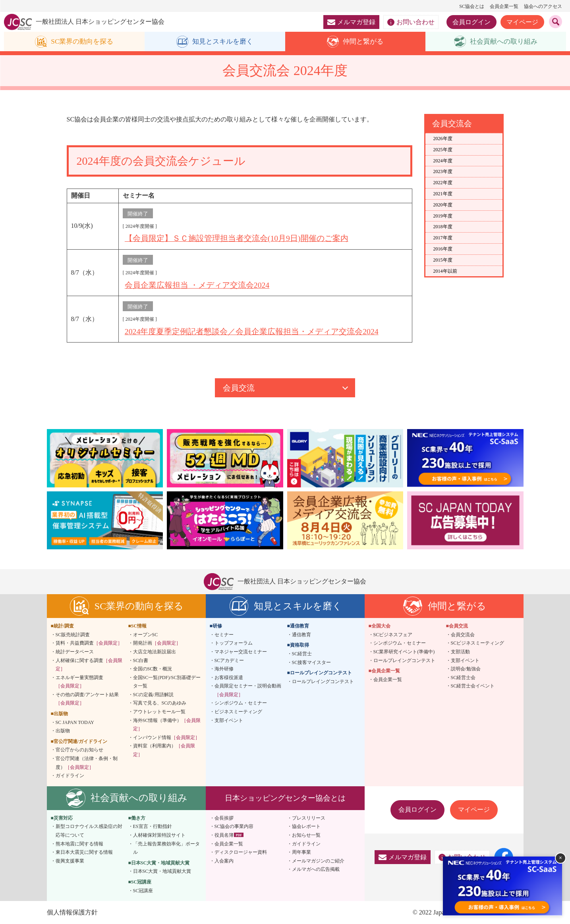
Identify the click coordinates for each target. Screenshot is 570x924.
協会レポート (306, 826)
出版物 (63, 730)
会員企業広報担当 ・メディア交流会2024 (197, 285)
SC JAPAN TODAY (75, 722)
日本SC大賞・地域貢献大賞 (162, 871)
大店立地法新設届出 (155, 651)
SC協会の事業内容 (234, 826)
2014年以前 (445, 271)
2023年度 (443, 172)
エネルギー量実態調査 (79, 681)
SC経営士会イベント (473, 685)
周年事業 (301, 852)
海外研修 (224, 668)
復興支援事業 (70, 860)
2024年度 (443, 161)
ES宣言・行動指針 (153, 826)
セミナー (224, 634)
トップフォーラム (234, 643)
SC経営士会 (463, 677)
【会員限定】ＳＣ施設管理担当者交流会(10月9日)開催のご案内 (237, 239)
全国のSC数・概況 (153, 668)
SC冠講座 (143, 890)
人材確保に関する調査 (89, 664)
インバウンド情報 (166, 737)
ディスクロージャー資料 (241, 852)
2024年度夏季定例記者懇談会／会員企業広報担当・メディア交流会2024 (252, 331)
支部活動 (460, 651)
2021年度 (443, 194)
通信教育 (301, 634)
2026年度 (443, 139)
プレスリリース (309, 818)
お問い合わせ (411, 22)
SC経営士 (302, 653)
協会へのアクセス (543, 6)
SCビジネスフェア (393, 634)
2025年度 (443, 150)
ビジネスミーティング (238, 711)
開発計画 (157, 643)
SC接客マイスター (312, 662)
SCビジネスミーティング (478, 643)
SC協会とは (472, 6)
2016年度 (443, 249)
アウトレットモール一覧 (159, 711)
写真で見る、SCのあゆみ (160, 703)
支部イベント (229, 720)
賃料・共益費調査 (89, 643)
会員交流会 (463, 634)
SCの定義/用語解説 (153, 694)
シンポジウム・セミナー (241, 703)
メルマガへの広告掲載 (316, 869)
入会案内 (224, 860)
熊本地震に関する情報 (79, 843)
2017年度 (443, 238)
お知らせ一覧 (306, 835)
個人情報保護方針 (72, 912)
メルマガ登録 (351, 22)
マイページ (522, 22)
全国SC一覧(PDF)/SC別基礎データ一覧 (167, 681)
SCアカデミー (229, 660)
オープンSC (146, 634)
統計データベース (75, 651)
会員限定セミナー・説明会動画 (248, 690)
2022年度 (443, 183)
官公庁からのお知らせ (79, 749)
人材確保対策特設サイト (159, 835)
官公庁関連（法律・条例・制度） (87, 762)
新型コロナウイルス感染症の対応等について (89, 830)
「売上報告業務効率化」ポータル (166, 848)
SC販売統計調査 (73, 634)
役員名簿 (224, 835)
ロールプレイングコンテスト (323, 681)
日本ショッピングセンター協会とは (285, 798)
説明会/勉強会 (466, 668)
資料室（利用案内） (164, 750)
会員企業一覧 (504, 6)
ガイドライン (70, 775)
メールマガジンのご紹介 (318, 860)
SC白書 (141, 660)
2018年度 (443, 227)
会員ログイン (471, 22)
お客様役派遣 (229, 677)
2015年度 (443, 260)
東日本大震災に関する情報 (84, 852)
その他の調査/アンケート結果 (87, 699)
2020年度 (443, 205)
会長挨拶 (224, 818)
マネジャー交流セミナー (241, 651)
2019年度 (443, 216)
